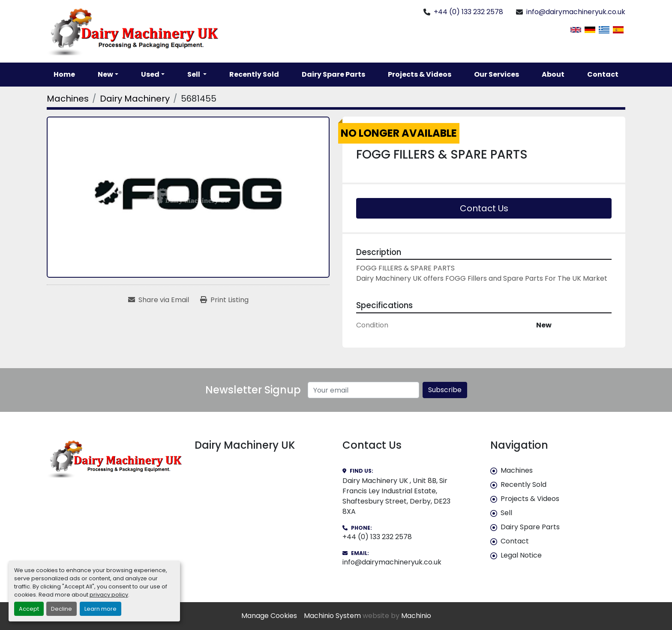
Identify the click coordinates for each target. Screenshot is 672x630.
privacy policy (109, 595)
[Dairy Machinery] (135, 99)
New (105, 74)
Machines (517, 470)
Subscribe (445, 390)
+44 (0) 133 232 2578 (468, 12)
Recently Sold (254, 74)
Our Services (496, 74)
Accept (29, 609)
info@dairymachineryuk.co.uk (576, 12)
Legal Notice (521, 555)
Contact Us (484, 208)
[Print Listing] (224, 300)
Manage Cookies (269, 616)
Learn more (100, 609)
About (553, 74)
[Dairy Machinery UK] (114, 459)
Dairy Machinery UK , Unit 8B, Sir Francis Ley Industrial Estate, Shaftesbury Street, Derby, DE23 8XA (396, 496)
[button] (108, 75)
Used (150, 74)
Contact (603, 74)
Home (64, 74)
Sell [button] (194, 74)
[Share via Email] (159, 300)
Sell (506, 513)
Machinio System (332, 616)
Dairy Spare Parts (333, 74)
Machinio (416, 616)
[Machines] (68, 99)
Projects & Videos (420, 74)
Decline (61, 609)
